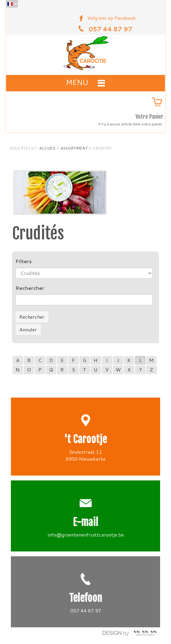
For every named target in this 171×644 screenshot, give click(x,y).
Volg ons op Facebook (112, 18)
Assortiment (74, 148)
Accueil (47, 148)
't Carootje (85, 439)
